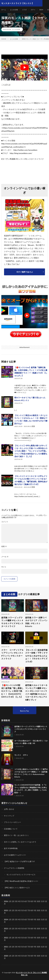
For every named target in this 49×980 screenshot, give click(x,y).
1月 (10, 901)
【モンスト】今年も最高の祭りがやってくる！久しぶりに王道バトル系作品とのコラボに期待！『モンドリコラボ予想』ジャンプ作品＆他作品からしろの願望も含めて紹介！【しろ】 (31, 451)
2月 (13, 901)
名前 (4, 546)
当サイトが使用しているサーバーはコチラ (20, 842)
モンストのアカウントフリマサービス (21, 875)
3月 (16, 901)
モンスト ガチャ (21, 755)
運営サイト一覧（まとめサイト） (17, 835)
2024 (6, 919)
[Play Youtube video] (24, 68)
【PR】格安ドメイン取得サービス (17, 888)
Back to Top (24, 711)
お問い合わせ (9, 809)
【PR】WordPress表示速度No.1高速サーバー (21, 881)
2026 (6, 901)
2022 (6, 938)
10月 (39, 910)
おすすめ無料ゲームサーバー (15, 855)
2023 (6, 929)
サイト (4, 567)
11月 (43, 910)
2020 (6, 956)
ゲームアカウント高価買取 (14, 868)
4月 (19, 901)
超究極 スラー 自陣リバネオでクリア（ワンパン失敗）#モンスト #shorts (36, 622)
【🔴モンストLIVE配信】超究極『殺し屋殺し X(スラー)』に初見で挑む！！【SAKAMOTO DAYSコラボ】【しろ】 (12, 691)
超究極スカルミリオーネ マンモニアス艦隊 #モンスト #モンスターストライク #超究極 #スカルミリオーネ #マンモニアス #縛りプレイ (37, 692)
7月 (29, 910)
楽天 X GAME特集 (11, 848)
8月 (32, 910)
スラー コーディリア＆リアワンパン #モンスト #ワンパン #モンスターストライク (12, 654)
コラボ (24, 10)
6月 (26, 910)
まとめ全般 (14, 10)
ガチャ (33, 10)
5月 (23, 901)
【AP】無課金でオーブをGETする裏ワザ (19, 861)
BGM (41, 10)
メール (5, 557)
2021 (6, 947)
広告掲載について (11, 829)
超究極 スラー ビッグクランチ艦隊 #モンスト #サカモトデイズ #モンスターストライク (12, 622)
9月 (35, 910)
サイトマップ (9, 816)
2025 (6, 910)
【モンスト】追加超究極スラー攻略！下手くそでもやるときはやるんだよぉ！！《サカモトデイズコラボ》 (36, 656)
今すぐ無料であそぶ (25, 272)
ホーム (4, 10)
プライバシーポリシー (12, 822)
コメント (5, 522)
